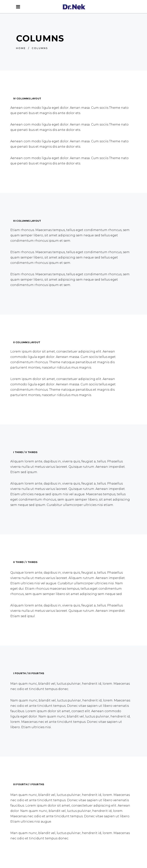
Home (21, 48)
